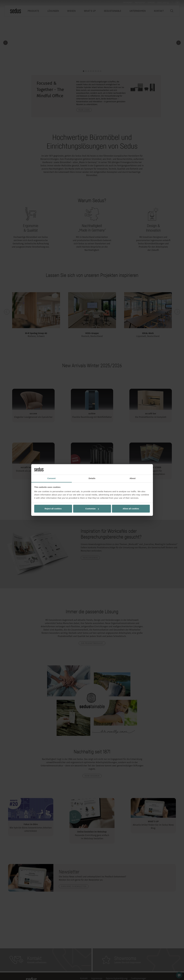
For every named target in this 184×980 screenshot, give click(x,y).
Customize (92, 509)
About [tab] (133, 478)
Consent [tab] (51, 478)
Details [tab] (92, 478)
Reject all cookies (53, 509)
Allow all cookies (131, 509)
